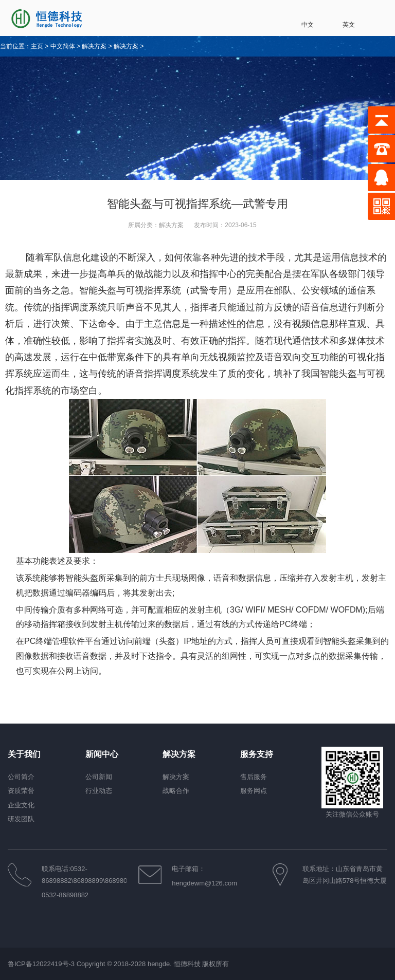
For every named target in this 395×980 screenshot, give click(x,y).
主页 (37, 46)
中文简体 (63, 46)
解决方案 (94, 46)
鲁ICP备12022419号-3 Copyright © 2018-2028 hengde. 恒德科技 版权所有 (118, 964)
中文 (299, 19)
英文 (340, 19)
